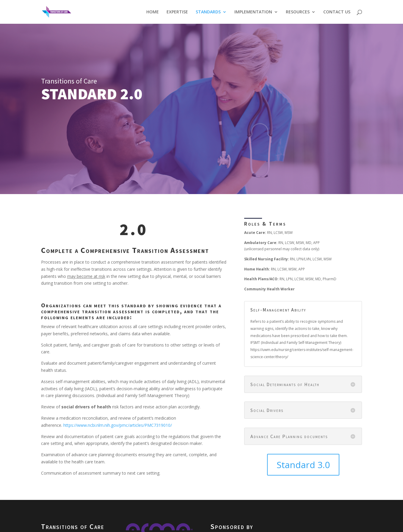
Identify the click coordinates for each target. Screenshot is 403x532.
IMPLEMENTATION (253, 12)
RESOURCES (298, 12)
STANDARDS (208, 12)
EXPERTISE (177, 12)
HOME (153, 12)
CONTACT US (337, 12)
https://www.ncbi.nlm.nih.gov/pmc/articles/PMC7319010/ (118, 425)
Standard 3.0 (303, 465)
